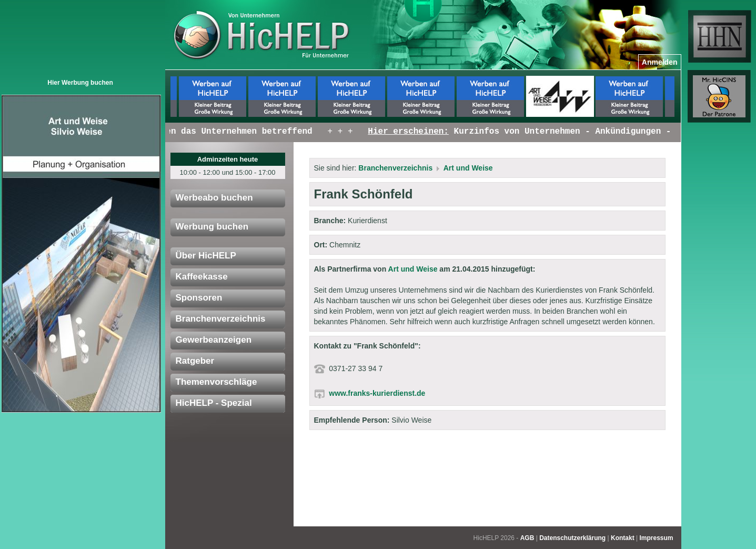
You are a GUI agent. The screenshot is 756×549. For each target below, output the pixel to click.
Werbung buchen (212, 227)
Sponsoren (199, 298)
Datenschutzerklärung (572, 538)
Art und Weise (468, 168)
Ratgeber (195, 361)
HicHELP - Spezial (214, 403)
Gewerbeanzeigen (214, 340)
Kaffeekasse (202, 277)
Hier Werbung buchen (80, 83)
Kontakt (623, 538)
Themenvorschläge (216, 382)
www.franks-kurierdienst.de (377, 393)
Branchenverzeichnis (221, 319)
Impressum (656, 538)
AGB (527, 538)
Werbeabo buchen (214, 198)
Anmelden (660, 62)
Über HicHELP (206, 256)
